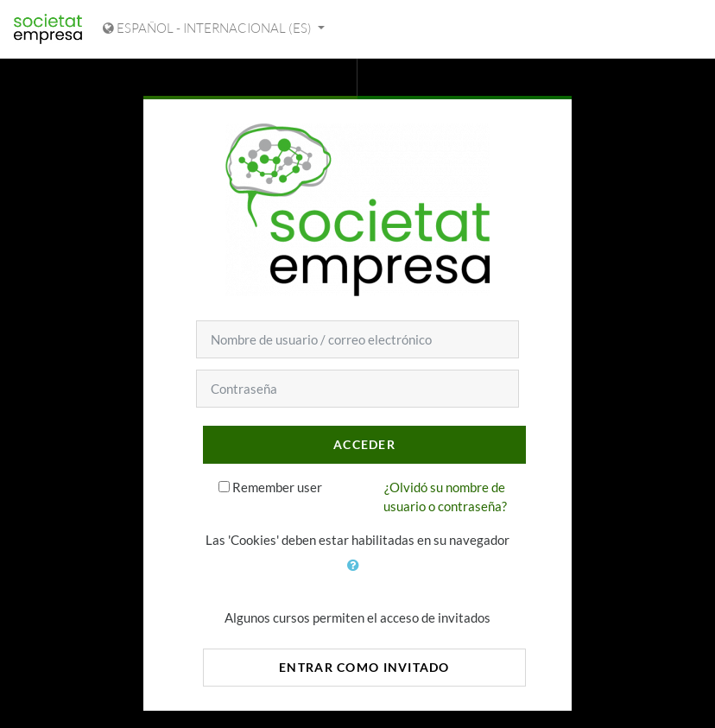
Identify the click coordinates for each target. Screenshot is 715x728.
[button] (357, 575)
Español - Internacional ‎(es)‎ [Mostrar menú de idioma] (209, 28)
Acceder (364, 444)
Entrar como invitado (364, 667)
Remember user (277, 487)
